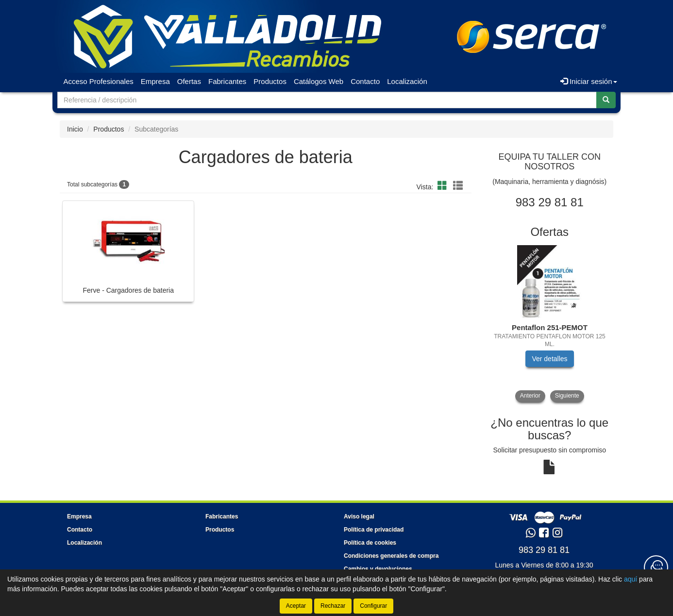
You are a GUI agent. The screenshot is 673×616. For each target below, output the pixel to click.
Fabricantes (227, 81)
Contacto (365, 81)
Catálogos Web (319, 81)
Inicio (75, 129)
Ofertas (189, 81)
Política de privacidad (374, 530)
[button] (444, 186)
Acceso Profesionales (99, 81)
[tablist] (550, 324)
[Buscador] (327, 100)
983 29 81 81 (544, 550)
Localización (407, 81)
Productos (270, 81)
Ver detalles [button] (549, 359)
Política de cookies (370, 543)
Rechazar (333, 606)
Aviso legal (359, 516)
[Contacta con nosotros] (656, 567)
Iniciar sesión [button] (589, 81)
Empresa (155, 81)
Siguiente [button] (567, 396)
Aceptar (296, 606)
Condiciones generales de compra (391, 556)
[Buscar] (606, 100)
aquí (631, 579)
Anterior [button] (530, 396)
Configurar (373, 606)
